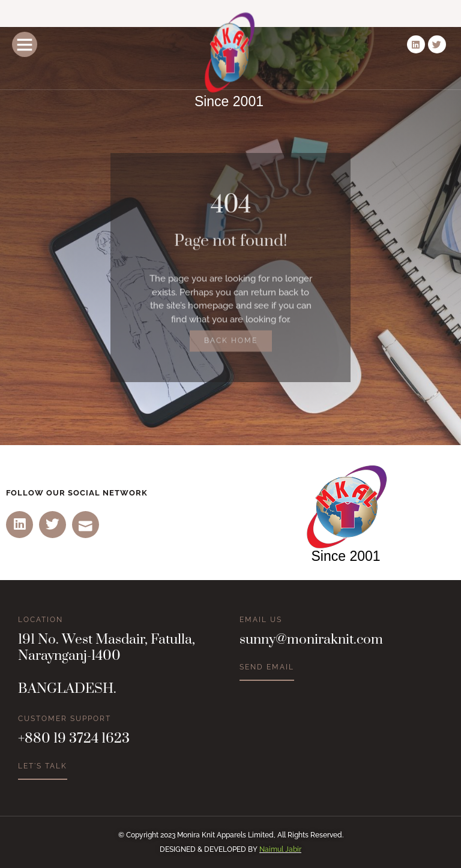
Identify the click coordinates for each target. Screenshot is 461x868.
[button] (25, 44)
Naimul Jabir (280, 849)
